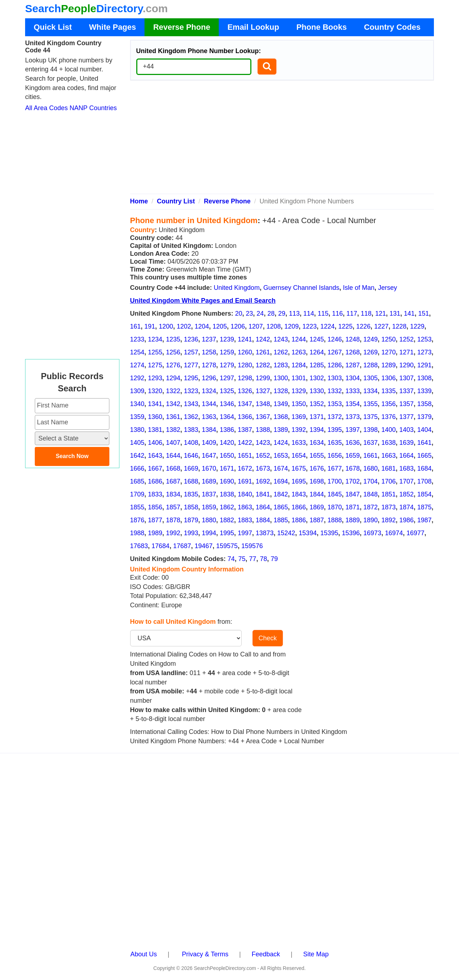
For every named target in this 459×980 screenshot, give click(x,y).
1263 (299, 352)
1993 (191, 533)
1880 (209, 520)
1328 (281, 391)
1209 (292, 326)
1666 (137, 468)
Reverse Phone (182, 27)
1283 (281, 365)
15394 (308, 533)
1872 (370, 507)
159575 (227, 546)
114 (309, 314)
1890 (370, 520)
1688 (191, 481)
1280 (245, 365)
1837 (209, 494)
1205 (220, 326)
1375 (370, 417)
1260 (245, 352)
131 (395, 314)
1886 (299, 520)
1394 (317, 430)
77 (253, 559)
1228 (399, 326)
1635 (335, 443)
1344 (209, 404)
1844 (317, 494)
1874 (406, 507)
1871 (352, 507)
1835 (191, 494)
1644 (173, 456)
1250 (388, 339)
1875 (425, 507)
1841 (263, 494)
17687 (182, 546)
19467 (204, 546)
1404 (425, 430)
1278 (209, 365)
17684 (161, 546)
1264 (317, 352)
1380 (137, 430)
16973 (372, 533)
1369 (299, 417)
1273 (425, 352)
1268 (352, 352)
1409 (209, 443)
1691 (245, 481)
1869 (317, 507)
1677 (335, 468)
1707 (406, 481)
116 (337, 314)
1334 (370, 391)
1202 (184, 326)
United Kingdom (237, 288)
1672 (245, 468)
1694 (281, 481)
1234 (155, 339)
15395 (329, 533)
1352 (317, 404)
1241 (245, 339)
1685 (137, 481)
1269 (370, 352)
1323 (191, 391)
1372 (335, 417)
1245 (317, 339)
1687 (173, 481)
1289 (388, 365)
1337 (406, 391)
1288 (370, 365)
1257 (191, 352)
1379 (425, 417)
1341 (155, 404)
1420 (227, 443)
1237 (209, 339)
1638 (388, 443)
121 (380, 314)
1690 (227, 481)
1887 (317, 520)
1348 (263, 404)
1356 (388, 404)
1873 (388, 507)
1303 (335, 378)
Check (268, 638)
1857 (173, 507)
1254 (137, 352)
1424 (281, 443)
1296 (209, 378)
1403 (406, 430)
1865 (281, 507)
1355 (370, 404)
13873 (265, 533)
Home (139, 201)
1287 (352, 365)
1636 (352, 443)
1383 (191, 430)
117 (352, 314)
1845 (335, 494)
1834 (173, 494)
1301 (299, 378)
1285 (317, 365)
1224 (327, 326)
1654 (299, 456)
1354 (352, 404)
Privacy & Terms (205, 954)
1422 (245, 443)
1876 (137, 520)
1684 (425, 468)
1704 (370, 481)
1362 (191, 417)
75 (242, 559)
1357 (406, 404)
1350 (299, 404)
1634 (317, 443)
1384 (209, 430)
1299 (263, 378)
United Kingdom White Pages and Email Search (203, 301)
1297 (227, 378)
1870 (335, 507)
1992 (173, 533)
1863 (245, 507)
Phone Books (321, 27)
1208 (274, 326)
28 (271, 314)
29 (282, 314)
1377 (406, 417)
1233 (137, 339)
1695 (299, 481)
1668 (173, 468)
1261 (263, 352)
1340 (137, 404)
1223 (309, 326)
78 (264, 559)
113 (294, 314)
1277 (191, 365)
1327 (263, 391)
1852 (406, 494)
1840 (245, 494)
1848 (370, 494)
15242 (286, 533)
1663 (388, 456)
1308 (425, 378)
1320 (155, 391)
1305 (370, 378)
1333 (352, 391)
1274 (137, 365)
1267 (335, 352)
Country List (176, 201)
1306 (388, 378)
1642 (137, 456)
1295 (191, 378)
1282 (263, 365)
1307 (406, 378)
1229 (417, 326)
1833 (155, 494)
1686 (155, 481)
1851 (388, 494)
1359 (137, 417)
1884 (263, 520)
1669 (191, 468)
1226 (363, 326)
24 (260, 314)
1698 (317, 481)
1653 (281, 456)
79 (274, 559)
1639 (406, 443)
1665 (425, 456)
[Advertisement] (282, 140)
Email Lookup (253, 27)
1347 (245, 404)
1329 (299, 391)
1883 (245, 520)
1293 (155, 378)
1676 (317, 468)
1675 (299, 468)
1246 (335, 339)
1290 (406, 365)
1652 (263, 456)
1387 (245, 430)
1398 (370, 430)
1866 (299, 507)
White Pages (112, 27)
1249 (370, 339)
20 (239, 314)
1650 (227, 456)
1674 (281, 468)
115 (323, 314)
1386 (227, 430)
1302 (317, 378)
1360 (155, 417)
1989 (155, 533)
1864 (263, 507)
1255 (155, 352)
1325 (227, 391)
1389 (281, 430)
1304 (352, 378)
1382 (173, 430)
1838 (227, 494)
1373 (352, 417)
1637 (370, 443)
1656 (335, 456)
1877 (155, 520)
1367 (263, 417)
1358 (425, 404)
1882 (227, 520)
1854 (425, 494)
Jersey (387, 288)
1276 (173, 365)
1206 (238, 326)
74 (231, 559)
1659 (352, 456)
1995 (227, 533)
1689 (209, 481)
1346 (227, 404)
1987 (425, 520)
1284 (299, 365)
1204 (202, 326)
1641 (425, 443)
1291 (425, 365)
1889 (352, 520)
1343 (191, 404)
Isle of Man (359, 288)
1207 (256, 326)
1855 (137, 507)
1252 (406, 339)
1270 (388, 352)
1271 (406, 352)
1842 (281, 494)
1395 (335, 430)
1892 (388, 520)
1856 (155, 507)
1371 (317, 417)
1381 (155, 430)
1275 (155, 365)
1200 (166, 326)
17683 (139, 546)
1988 (137, 533)
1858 (191, 507)
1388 (263, 430)
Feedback (266, 954)
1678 (352, 468)
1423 (263, 443)
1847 (352, 494)
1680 (370, 468)
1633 (299, 443)
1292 (137, 378)
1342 (173, 404)
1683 (406, 468)
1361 (173, 417)
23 (250, 314)
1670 (209, 468)
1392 (299, 430)
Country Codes (392, 27)
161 (136, 326)
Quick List (53, 27)
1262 (281, 352)
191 (150, 326)
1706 (388, 481)
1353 (335, 404)
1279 (227, 365)
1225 (345, 326)
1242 (263, 339)
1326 (245, 391)
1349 (281, 404)
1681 (388, 468)
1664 (406, 456)
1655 (317, 456)
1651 (245, 456)
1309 (137, 391)
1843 (299, 494)
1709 (137, 494)
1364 (227, 417)
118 (366, 314)
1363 (209, 417)
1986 (406, 520)
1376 (388, 417)
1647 (209, 456)
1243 (281, 339)
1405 (137, 443)
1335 (388, 391)
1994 (209, 533)
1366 (245, 417)
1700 (335, 481)
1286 (335, 365)
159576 (252, 546)
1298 (245, 378)
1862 (227, 507)
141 (409, 314)
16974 (394, 533)
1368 (281, 417)
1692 (263, 481)
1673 (263, 468)
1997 (245, 533)
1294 (173, 378)
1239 (227, 339)
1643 (155, 456)
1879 (191, 520)
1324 (209, 391)
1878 (173, 520)
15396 (351, 533)
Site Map (316, 954)
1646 (191, 456)
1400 (388, 430)
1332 (335, 391)
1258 (209, 352)
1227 (381, 326)
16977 (415, 533)
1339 (425, 391)
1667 (155, 468)
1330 (317, 391)
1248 (352, 339)
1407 (173, 443)
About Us (144, 954)
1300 (281, 378)
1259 (227, 352)
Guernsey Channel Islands (301, 288)
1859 (209, 507)
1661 (370, 456)
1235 (173, 339)
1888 (335, 520)
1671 (227, 468)
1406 (155, 443)
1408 (191, 443)
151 (423, 314)
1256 (173, 352)
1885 (281, 520)
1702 (352, 481)
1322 (173, 391)
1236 (191, 339)
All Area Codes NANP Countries (71, 108)
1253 (425, 339)
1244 (299, 339)
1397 (352, 430)
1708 (425, 481)
